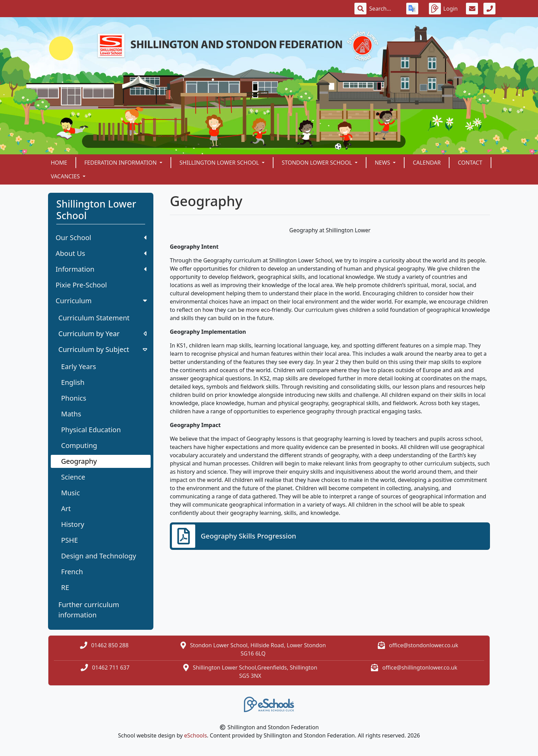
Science (73, 477)
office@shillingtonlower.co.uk (420, 668)
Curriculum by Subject (103, 349)
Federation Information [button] (121, 163)
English (73, 382)
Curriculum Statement (94, 318)
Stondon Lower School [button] (318, 163)
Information (101, 269)
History (73, 524)
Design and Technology (99, 556)
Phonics (74, 398)
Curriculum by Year (102, 334)
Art (66, 509)
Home (59, 163)
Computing (79, 445)
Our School (101, 238)
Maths (71, 414)
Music (71, 493)
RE (65, 587)
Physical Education (91, 430)
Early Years (79, 367)
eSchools (196, 735)
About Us (101, 253)
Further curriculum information (89, 610)
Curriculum (102, 301)
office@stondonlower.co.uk (424, 645)
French (72, 572)
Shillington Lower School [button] (220, 163)
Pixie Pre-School (81, 285)
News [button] (383, 163)
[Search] (384, 9)
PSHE (69, 540)
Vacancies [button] (66, 176)
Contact (470, 163)
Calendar (427, 163)
